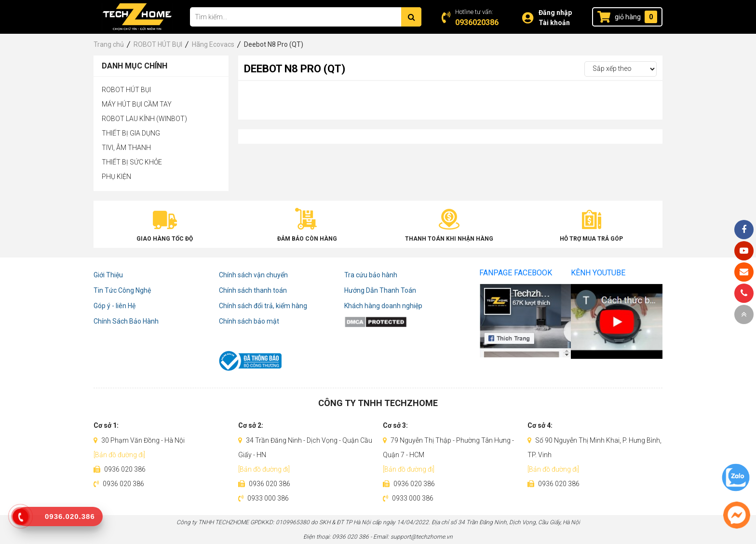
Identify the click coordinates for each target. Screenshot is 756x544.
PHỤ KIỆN (116, 177)
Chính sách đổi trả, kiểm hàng (263, 306)
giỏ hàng (628, 17)
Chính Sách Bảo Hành (126, 321)
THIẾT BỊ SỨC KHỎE (132, 162)
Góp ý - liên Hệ (115, 306)
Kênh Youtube (598, 273)
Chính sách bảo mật (249, 321)
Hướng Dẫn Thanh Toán (380, 290)
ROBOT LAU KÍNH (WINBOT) (144, 119)
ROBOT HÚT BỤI (126, 90)
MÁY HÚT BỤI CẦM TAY (137, 104)
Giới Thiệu (108, 275)
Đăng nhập (555, 13)
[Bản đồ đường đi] (119, 455)
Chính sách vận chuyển (253, 275)
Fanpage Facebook (516, 273)
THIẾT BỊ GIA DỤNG (131, 133)
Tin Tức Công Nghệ (122, 290)
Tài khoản (554, 23)
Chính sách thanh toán (253, 290)
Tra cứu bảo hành (371, 275)
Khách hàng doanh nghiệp (383, 306)
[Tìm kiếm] (411, 17)
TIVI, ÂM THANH (126, 148)
